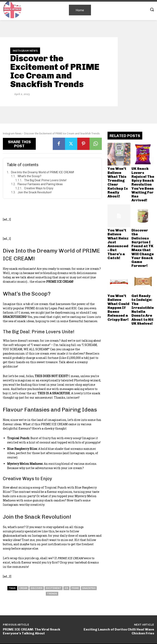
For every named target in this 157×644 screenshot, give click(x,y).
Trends (52, 594)
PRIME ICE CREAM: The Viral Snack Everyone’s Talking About (32, 631)
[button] (152, 9)
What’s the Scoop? (29, 176)
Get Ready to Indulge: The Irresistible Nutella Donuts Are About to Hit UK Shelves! (141, 258)
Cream (23, 588)
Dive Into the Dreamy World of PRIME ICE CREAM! (43, 172)
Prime (75, 588)
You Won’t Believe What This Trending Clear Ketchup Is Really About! (119, 172)
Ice (66, 588)
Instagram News (25, 51)
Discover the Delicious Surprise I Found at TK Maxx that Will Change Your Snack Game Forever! (142, 216)
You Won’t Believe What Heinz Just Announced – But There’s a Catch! (119, 212)
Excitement (54, 588)
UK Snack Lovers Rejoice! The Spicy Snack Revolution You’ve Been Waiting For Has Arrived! (143, 173)
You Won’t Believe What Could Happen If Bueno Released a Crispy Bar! (119, 257)
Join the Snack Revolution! (35, 192)
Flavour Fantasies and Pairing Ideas (40, 184)
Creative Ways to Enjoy (39, 188)
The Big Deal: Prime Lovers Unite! (45, 180)
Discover (37, 588)
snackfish (89, 588)
